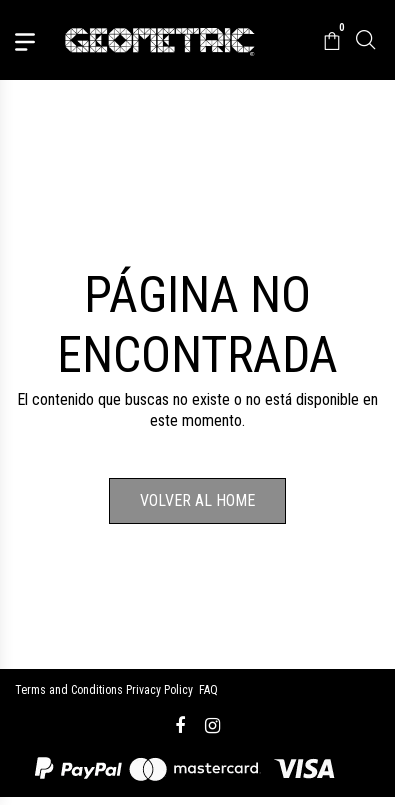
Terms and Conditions (69, 690)
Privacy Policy (159, 690)
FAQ (208, 690)
